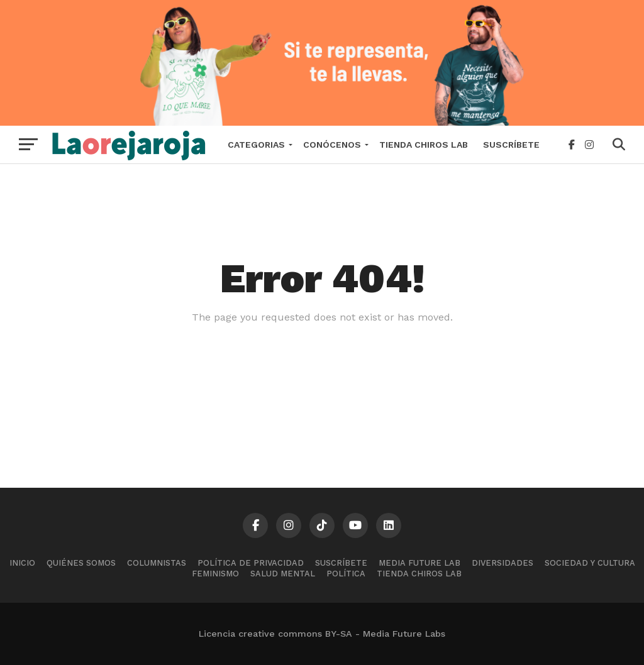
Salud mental (283, 574)
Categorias (256, 145)
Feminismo (215, 574)
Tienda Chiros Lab (424, 145)
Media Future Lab (419, 563)
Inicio (22, 563)
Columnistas (157, 563)
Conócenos (332, 145)
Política (346, 574)
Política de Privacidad (251, 563)
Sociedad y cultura (590, 563)
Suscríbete (511, 145)
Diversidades (502, 563)
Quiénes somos (81, 563)
